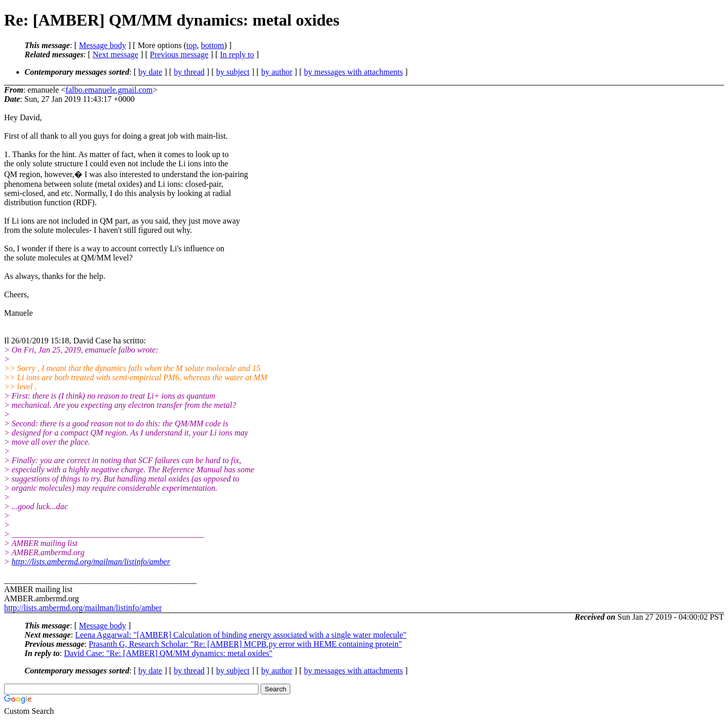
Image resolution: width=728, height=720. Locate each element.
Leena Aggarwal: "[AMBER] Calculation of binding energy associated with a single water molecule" (241, 635)
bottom (212, 45)
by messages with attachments (354, 72)
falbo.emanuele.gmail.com (109, 90)
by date (150, 72)
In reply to (237, 54)
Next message (115, 54)
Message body (102, 45)
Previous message (179, 54)
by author (277, 72)
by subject (233, 72)
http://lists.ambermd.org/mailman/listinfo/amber (91, 562)
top (191, 45)
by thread (189, 72)
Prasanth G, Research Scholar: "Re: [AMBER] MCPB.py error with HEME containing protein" (245, 644)
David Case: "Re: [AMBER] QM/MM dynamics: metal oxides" (168, 653)
